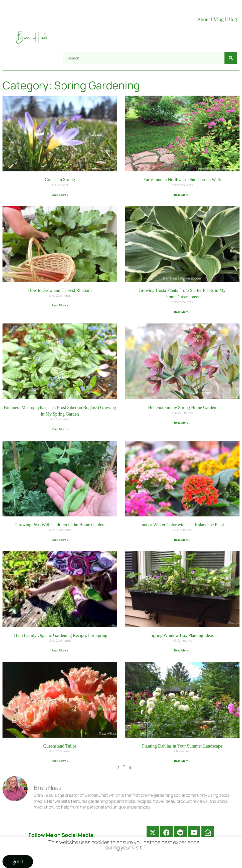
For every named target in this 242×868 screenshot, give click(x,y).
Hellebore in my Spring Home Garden (182, 408)
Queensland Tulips (60, 746)
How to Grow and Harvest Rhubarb (60, 290)
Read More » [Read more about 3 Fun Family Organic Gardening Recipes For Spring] (60, 650)
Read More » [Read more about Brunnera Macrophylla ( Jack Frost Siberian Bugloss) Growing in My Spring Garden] (60, 429)
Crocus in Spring (60, 180)
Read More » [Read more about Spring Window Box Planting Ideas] (182, 650)
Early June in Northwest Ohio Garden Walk (182, 180)
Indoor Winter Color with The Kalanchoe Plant (182, 525)
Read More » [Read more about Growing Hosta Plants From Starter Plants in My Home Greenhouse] (182, 312)
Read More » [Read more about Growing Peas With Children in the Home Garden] (60, 540)
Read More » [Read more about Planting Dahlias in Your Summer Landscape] (182, 761)
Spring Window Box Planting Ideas (182, 635)
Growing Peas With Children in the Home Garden (60, 525)
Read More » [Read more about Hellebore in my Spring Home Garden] (182, 423)
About (204, 19)
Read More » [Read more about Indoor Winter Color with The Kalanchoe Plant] (182, 540)
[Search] (231, 58)
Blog (232, 19)
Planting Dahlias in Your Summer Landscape (182, 746)
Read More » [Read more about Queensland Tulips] (60, 761)
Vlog (219, 19)
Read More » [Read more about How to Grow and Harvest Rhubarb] (60, 305)
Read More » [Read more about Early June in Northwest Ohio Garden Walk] (182, 195)
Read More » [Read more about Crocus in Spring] (60, 195)
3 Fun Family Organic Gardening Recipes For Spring (60, 635)
